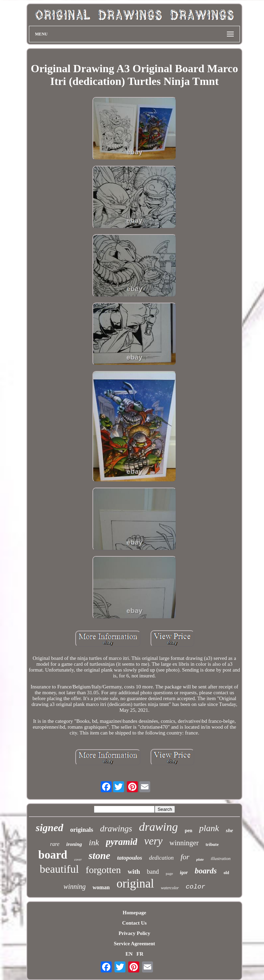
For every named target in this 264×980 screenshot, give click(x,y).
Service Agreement (134, 944)
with (134, 872)
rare (55, 844)
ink (94, 842)
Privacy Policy (134, 933)
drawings (116, 829)
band (153, 872)
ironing (74, 844)
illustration (221, 858)
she (229, 830)
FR (140, 954)
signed (49, 827)
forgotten (103, 870)
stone (100, 856)
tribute (212, 844)
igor (184, 873)
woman (101, 887)
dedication (161, 858)
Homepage (134, 913)
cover (78, 859)
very (153, 841)
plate (200, 859)
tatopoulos (130, 858)
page (169, 873)
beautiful (59, 869)
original (135, 884)
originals (82, 830)
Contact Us (134, 923)
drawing (158, 827)
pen (189, 831)
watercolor (170, 888)
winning (75, 886)
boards (206, 871)
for (185, 857)
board (53, 855)
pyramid (122, 842)
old (226, 873)
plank (209, 828)
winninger (184, 843)
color (195, 887)
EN (129, 954)
